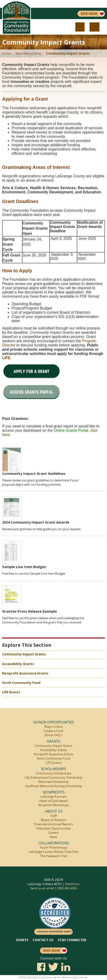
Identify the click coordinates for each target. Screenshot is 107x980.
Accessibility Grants (18, 664)
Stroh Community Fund (21, 683)
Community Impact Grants (68, 53)
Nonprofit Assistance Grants (25, 673)
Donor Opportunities (54, 722)
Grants (36, 53)
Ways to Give (53, 727)
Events (22, 940)
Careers (53, 833)
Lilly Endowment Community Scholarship (53, 777)
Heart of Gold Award (53, 801)
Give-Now (93, 14)
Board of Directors (54, 820)
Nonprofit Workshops (53, 805)
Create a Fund (53, 731)
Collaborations (54, 843)
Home (6, 53)
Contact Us (43, 940)
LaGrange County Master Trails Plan (53, 852)
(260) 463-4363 (67, 888)
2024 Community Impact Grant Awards (36, 522)
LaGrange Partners (53, 797)
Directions (72, 884)
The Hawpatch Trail (53, 856)
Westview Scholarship (53, 782)
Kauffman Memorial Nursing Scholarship (54, 786)
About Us (54, 811)
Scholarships (53, 769)
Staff (53, 816)
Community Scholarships (53, 773)
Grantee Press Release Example (30, 611)
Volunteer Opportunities (54, 828)
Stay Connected (72, 940)
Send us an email (42, 888)
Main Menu (24, 53)
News (53, 837)
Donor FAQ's (53, 735)
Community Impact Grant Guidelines (34, 473)
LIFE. (7, 358)
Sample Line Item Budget (24, 567)
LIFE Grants (11, 692)
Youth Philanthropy (54, 847)
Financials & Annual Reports (53, 824)
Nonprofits (54, 792)
